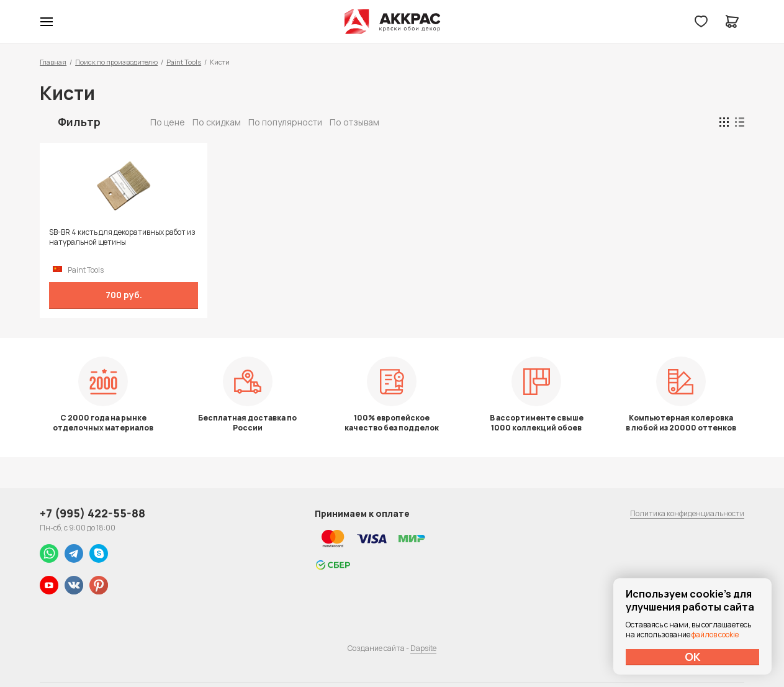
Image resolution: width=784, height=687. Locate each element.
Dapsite (423, 648)
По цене (168, 122)
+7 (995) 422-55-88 (92, 513)
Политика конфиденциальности (687, 513)
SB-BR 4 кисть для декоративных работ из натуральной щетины (122, 237)
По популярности (285, 122)
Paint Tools (184, 62)
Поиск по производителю (116, 62)
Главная (53, 62)
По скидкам (217, 122)
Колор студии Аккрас (392, 22)
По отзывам (354, 122)
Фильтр (79, 122)
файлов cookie (715, 635)
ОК (693, 657)
